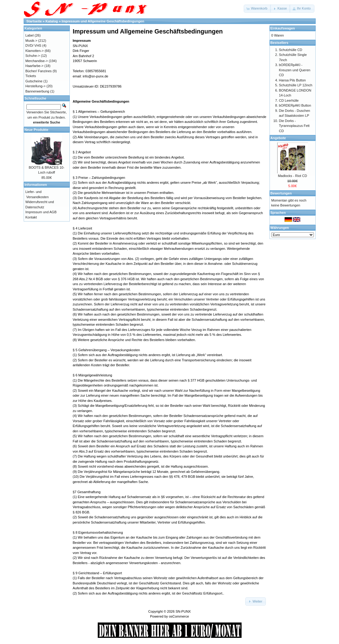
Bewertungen (281, 193)
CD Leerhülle (289, 100)
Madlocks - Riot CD (292, 176)
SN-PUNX (183, 611)
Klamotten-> (35, 51)
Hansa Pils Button (292, 80)
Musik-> (32, 41)
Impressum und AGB (41, 212)
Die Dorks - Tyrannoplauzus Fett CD (294, 126)
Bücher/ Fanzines (39, 71)
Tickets (31, 76)
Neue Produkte (37, 130)
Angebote (278, 138)
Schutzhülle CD (291, 50)
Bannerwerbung (37, 91)
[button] (257, 9)
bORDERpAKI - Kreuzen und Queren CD (295, 70)
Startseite (34, 21)
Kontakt (31, 217)
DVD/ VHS (34, 45)
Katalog (52, 21)
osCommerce (179, 616)
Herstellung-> (36, 86)
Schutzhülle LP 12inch (296, 85)
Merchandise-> (37, 61)
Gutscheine (34, 81)
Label (30, 35)
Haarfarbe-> (35, 66)
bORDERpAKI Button (295, 105)
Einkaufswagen (283, 28)
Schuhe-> (33, 56)
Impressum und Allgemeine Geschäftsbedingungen (103, 21)
